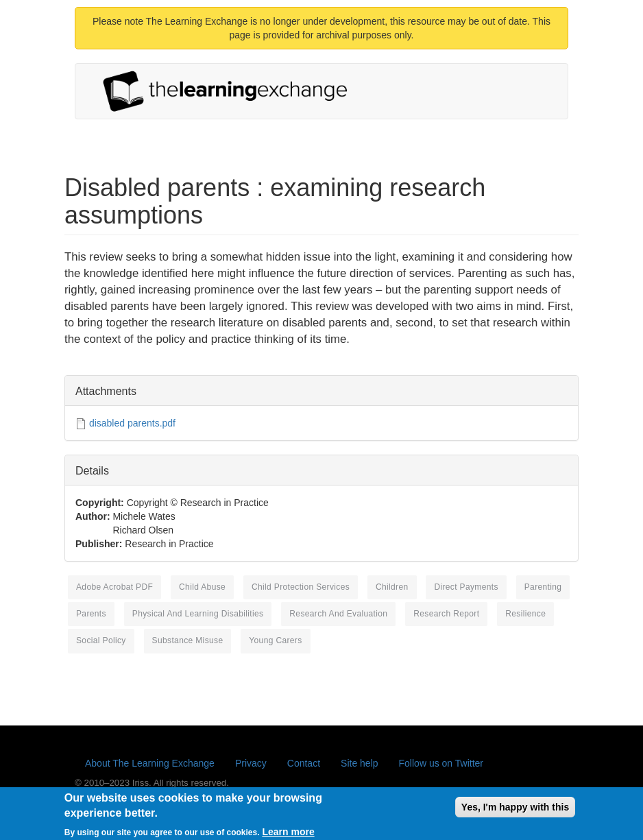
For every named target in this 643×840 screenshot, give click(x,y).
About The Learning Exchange (150, 763)
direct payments (466, 587)
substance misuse (188, 640)
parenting (543, 587)
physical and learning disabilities (198, 614)
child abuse (202, 587)
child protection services (301, 587)
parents (91, 614)
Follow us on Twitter (441, 763)
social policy (101, 640)
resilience (525, 614)
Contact (304, 763)
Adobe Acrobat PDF (114, 587)
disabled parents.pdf (132, 423)
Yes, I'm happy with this (515, 811)
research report (446, 614)
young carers (275, 640)
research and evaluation (338, 614)
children (392, 587)
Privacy (251, 763)
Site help (359, 763)
